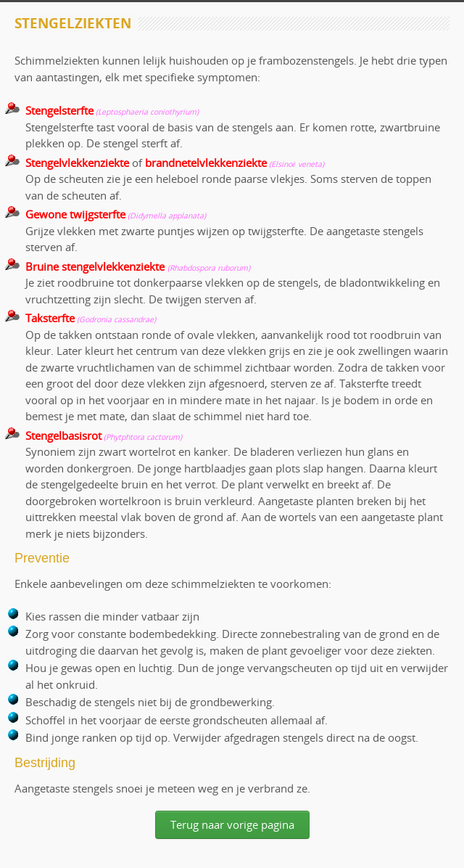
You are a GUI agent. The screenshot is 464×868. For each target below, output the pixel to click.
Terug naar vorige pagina (232, 824)
